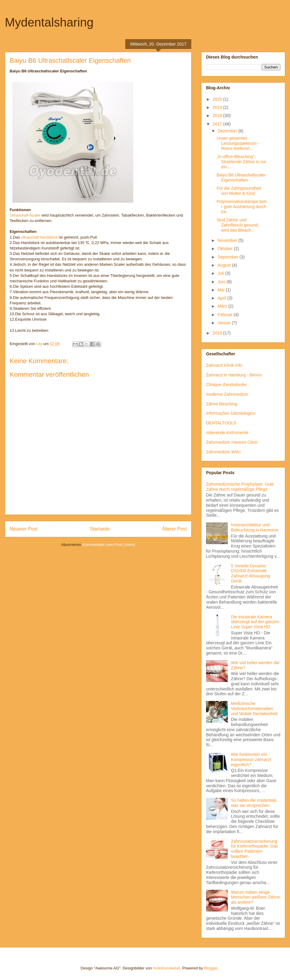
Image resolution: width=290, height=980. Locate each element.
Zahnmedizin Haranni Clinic (232, 442)
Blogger (211, 968)
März (223, 306)
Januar (225, 323)
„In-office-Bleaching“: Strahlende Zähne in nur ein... (242, 162)
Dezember (228, 131)
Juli (221, 273)
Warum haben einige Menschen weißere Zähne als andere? (256, 897)
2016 (218, 333)
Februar (226, 315)
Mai (221, 290)
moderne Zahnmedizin (227, 394)
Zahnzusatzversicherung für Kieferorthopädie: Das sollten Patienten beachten (255, 849)
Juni (222, 282)
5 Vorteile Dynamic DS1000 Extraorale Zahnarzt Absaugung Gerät (251, 573)
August (225, 265)
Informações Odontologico (231, 413)
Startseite (100, 529)
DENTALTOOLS (221, 423)
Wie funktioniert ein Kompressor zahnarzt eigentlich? (251, 760)
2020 (218, 99)
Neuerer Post (24, 529)
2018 (218, 116)
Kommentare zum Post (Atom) (109, 545)
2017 (218, 124)
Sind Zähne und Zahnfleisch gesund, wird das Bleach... (238, 225)
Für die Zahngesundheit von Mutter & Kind (239, 191)
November (228, 240)
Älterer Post (174, 529)
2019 (218, 107)
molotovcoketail (166, 968)
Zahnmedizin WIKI (223, 452)
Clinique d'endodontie (226, 385)
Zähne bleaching (222, 404)
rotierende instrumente (227, 433)
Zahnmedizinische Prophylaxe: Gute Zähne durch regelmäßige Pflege (240, 487)
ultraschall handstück (39, 237)
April (222, 298)
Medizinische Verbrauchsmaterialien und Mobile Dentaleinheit (254, 709)
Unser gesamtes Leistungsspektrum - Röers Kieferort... (238, 143)
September (228, 257)
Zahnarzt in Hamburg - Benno (234, 375)
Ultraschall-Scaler (25, 215)
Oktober (226, 249)
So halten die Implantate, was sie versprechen (255, 803)
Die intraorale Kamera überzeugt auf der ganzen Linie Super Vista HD (255, 622)
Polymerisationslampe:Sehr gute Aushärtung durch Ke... (242, 207)
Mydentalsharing (49, 22)
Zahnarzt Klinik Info (224, 365)
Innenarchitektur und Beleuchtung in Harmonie (255, 527)
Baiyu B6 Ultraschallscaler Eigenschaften (241, 178)
